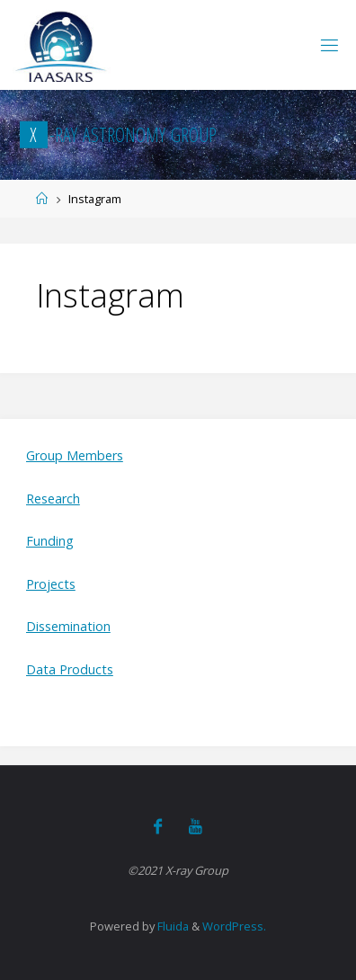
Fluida (172, 926)
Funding (50, 541)
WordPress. (234, 926)
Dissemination (68, 626)
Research (53, 499)
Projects (51, 584)
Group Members (75, 455)
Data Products (70, 669)
